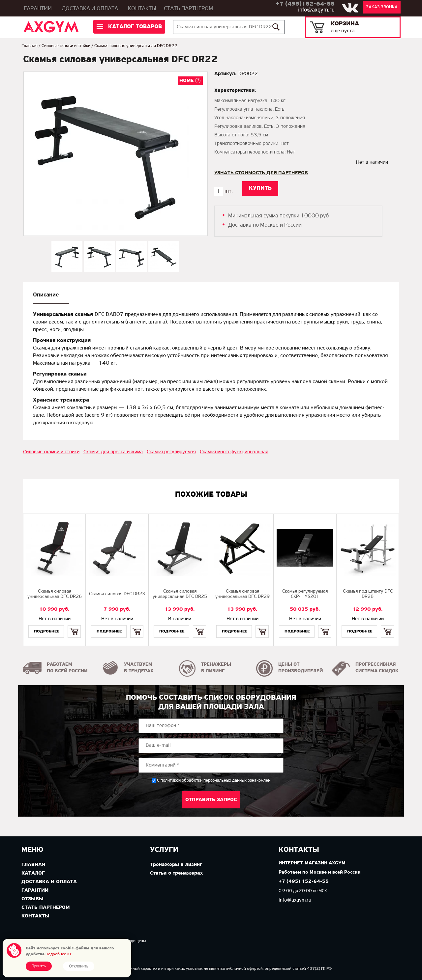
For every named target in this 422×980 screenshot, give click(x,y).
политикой (171, 781)
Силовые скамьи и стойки (66, 46)
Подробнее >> (59, 954)
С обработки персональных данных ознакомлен (214, 781)
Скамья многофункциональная (234, 452)
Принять (39, 966)
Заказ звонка (382, 7)
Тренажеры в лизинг (176, 865)
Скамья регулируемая (171, 452)
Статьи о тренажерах (176, 873)
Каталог (33, 873)
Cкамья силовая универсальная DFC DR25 (180, 594)
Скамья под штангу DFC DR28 (368, 594)
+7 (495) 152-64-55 (304, 882)
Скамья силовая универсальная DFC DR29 (242, 594)
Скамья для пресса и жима (113, 452)
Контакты (142, 9)
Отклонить (79, 966)
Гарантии (38, 9)
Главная (30, 46)
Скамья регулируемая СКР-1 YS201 (305, 594)
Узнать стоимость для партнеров (261, 173)
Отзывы (32, 899)
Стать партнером (188, 9)
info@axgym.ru (316, 10)
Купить (74, 626)
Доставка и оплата (90, 9)
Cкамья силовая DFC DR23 (117, 594)
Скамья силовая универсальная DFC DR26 (55, 594)
